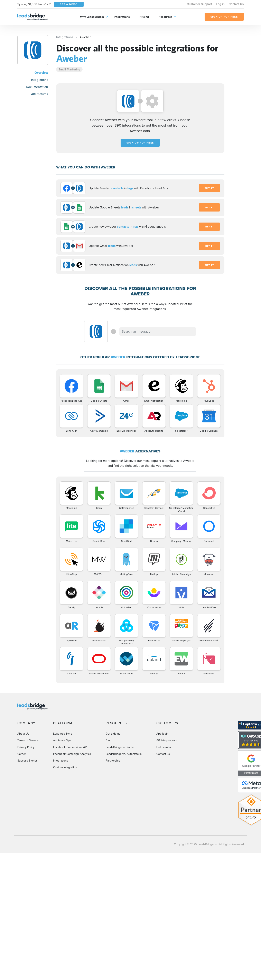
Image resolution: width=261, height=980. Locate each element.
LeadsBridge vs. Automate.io (124, 754)
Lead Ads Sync (63, 734)
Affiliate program (167, 740)
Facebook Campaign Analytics (72, 754)
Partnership (113, 761)
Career (22, 754)
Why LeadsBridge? (92, 17)
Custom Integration (65, 767)
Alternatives (40, 94)
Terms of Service (28, 740)
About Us (23, 734)
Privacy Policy (26, 747)
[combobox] (158, 332)
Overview (41, 73)
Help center (164, 747)
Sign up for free (140, 143)
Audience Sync (63, 740)
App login (162, 734)
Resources (165, 17)
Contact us (163, 754)
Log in (220, 4)
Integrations (122, 17)
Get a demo (113, 734)
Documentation (37, 87)
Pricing (144, 17)
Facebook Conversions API (70, 747)
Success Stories (27, 761)
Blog (109, 740)
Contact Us (236, 4)
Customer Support (199, 4)
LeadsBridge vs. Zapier (120, 747)
